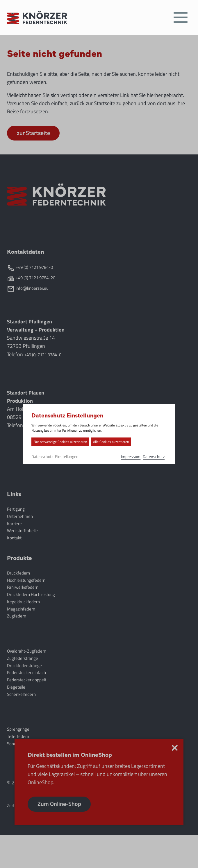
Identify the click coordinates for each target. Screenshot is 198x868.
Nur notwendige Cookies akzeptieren (52, 442)
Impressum (139, 456)
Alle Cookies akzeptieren (103, 442)
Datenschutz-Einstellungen (47, 457)
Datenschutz (164, 456)
